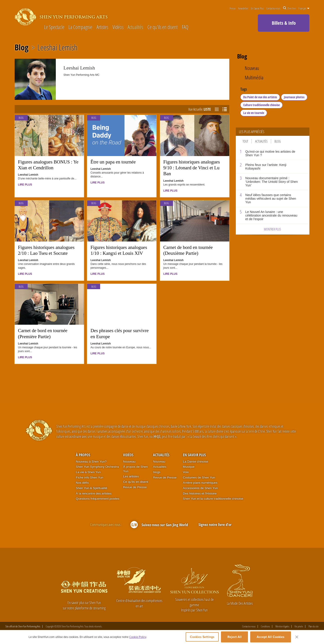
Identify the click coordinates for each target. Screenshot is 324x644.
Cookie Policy (138, 638)
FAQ (185, 27)
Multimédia (254, 78)
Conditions (265, 627)
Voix (186, 472)
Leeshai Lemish (57, 47)
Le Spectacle (54, 27)
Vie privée (299, 627)
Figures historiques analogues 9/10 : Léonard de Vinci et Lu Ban (192, 168)
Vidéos (118, 27)
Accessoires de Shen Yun (200, 488)
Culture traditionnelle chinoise (261, 105)
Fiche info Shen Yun (90, 477)
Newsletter (243, 8)
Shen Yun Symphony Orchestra (97, 467)
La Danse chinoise (196, 462)
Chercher (289, 8)
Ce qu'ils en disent (162, 27)
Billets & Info (284, 23)
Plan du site (314, 627)
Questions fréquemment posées (98, 499)
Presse (233, 8)
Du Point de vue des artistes (260, 97)
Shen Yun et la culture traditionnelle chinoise (213, 499)
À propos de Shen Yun (135, 469)
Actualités (135, 27)
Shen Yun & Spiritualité (91, 488)
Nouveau (252, 68)
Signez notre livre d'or (215, 524)
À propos (83, 455)
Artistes (102, 27)
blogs (157, 472)
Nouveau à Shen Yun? (91, 462)
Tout (245, 141)
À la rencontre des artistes (94, 493)
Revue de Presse (135, 487)
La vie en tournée (254, 113)
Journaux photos (294, 97)
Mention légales (282, 627)
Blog (21, 47)
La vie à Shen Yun (88, 472)
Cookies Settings (199, 638)
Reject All (235, 638)
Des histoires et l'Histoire (200, 493)
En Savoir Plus (257, 8)
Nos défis (82, 483)
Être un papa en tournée (113, 162)
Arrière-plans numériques (200, 483)
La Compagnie (80, 27)
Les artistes (131, 476)
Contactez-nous (273, 8)
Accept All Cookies (271, 638)
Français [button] (304, 8)
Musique (189, 467)
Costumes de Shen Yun (199, 477)
